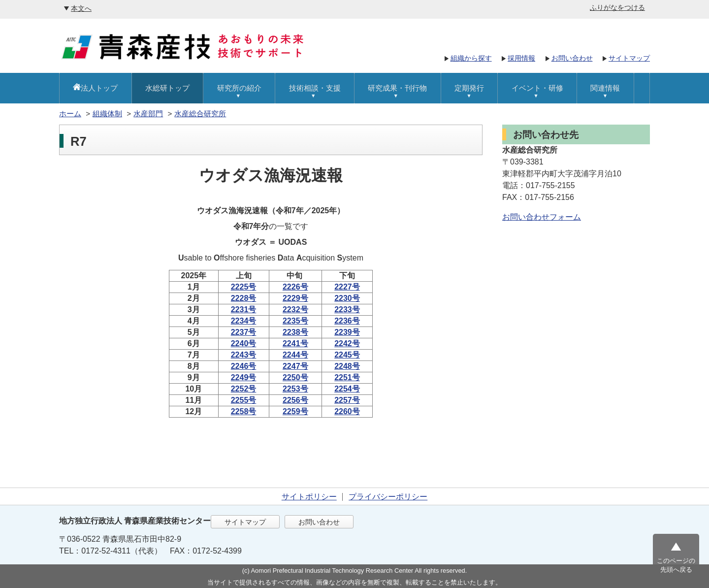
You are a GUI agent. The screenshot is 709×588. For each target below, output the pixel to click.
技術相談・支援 (315, 88)
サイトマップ (629, 58)
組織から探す (471, 58)
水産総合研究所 (200, 114)
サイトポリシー (309, 497)
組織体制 (107, 114)
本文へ (81, 8)
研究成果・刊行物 (397, 88)
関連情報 (605, 88)
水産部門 (148, 114)
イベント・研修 (537, 88)
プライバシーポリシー (388, 497)
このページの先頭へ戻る (676, 565)
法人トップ (99, 88)
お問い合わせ (572, 58)
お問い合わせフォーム (542, 217)
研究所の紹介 (239, 88)
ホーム (70, 114)
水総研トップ (167, 88)
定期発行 (469, 88)
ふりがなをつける (617, 7)
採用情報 (521, 58)
